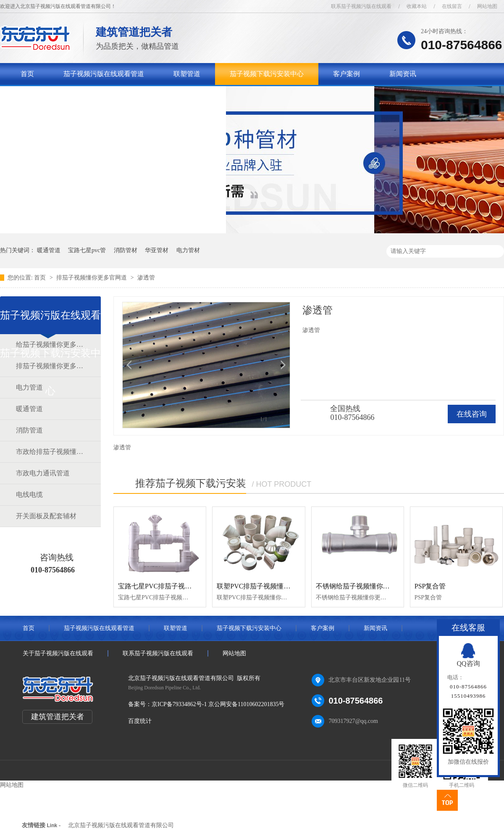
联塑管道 (187, 74)
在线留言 (452, 6)
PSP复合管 (430, 586)
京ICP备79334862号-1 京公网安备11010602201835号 (218, 704)
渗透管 (146, 278)
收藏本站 (417, 6)
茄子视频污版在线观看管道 (104, 74)
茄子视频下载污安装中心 (267, 74)
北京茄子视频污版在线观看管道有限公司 (121, 825)
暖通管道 (49, 250)
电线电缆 (29, 494)
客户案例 (346, 74)
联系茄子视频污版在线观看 (361, 6)
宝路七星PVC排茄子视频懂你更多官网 (175, 586)
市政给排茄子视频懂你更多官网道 (50, 452)
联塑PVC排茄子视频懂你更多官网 (267, 586)
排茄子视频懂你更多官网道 (92, 278)
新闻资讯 (403, 74)
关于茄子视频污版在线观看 (61, 96)
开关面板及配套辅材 (46, 516)
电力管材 (188, 250)
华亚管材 (157, 250)
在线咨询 (472, 414)
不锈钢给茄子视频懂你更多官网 (363, 586)
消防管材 (126, 250)
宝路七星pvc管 (87, 250)
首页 (27, 74)
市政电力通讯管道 (43, 473)
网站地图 (487, 6)
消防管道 (29, 430)
